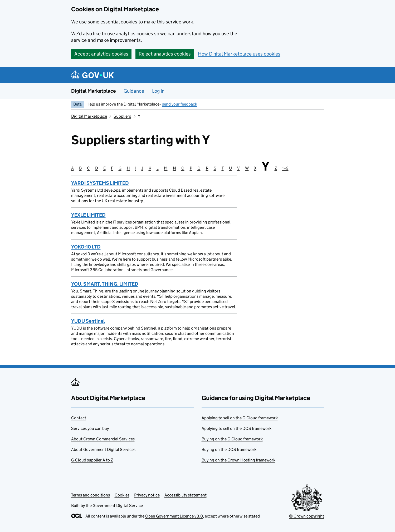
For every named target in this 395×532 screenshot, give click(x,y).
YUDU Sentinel (88, 321)
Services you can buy (90, 428)
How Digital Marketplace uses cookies (239, 54)
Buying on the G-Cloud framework (232, 439)
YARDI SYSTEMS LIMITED (100, 183)
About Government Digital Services (103, 449)
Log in (158, 91)
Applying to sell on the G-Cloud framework (240, 418)
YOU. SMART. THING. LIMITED (105, 284)
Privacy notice (147, 495)
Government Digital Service (118, 506)
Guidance (134, 91)
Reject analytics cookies (165, 54)
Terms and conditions (91, 495)
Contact (79, 418)
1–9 (285, 168)
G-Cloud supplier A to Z (92, 460)
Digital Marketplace (93, 91)
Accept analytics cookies (101, 54)
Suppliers (122, 116)
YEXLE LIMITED (88, 215)
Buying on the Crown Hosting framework (238, 460)
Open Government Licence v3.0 (174, 516)
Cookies (122, 495)
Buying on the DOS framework (229, 449)
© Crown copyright (307, 516)
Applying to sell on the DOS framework (236, 428)
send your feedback (180, 104)
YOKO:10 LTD (86, 247)
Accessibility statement (186, 495)
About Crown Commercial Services (103, 439)
